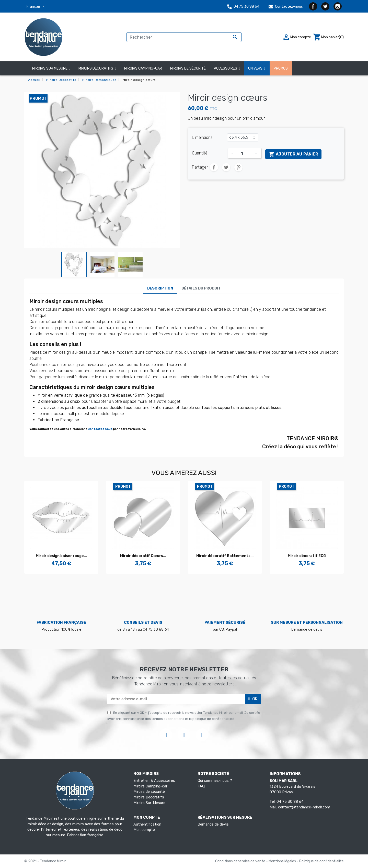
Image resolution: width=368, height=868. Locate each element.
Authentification (147, 824)
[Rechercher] (184, 37)
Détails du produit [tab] (201, 288)
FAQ (201, 786)
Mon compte (144, 830)
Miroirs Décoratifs (149, 797)
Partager (214, 167)
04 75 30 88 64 (243, 7)
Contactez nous (100, 429)
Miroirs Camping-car (150, 786)
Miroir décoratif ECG (307, 556)
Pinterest (238, 167)
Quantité (200, 153)
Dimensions (202, 137)
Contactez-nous (286, 7)
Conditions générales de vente (241, 861)
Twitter (325, 6)
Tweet (226, 167)
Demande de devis (213, 824)
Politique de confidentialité (321, 861)
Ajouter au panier (293, 154)
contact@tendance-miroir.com (304, 807)
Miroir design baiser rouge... (61, 556)
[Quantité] (244, 153)
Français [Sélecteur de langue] (34, 7)
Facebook (313, 6)
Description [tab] (160, 288)
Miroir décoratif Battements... (225, 556)
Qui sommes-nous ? (215, 781)
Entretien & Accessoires (154, 781)
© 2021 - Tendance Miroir (45, 861)
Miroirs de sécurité (149, 792)
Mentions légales (283, 861)
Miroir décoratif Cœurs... (143, 556)
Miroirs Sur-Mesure (149, 803)
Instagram (338, 6)
